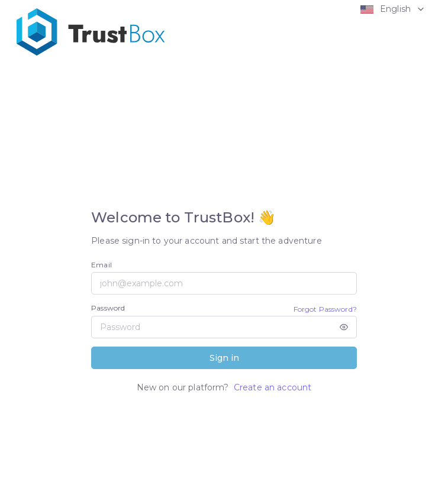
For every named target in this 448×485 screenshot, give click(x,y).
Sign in (224, 358)
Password (108, 308)
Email (101, 265)
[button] (390, 9)
